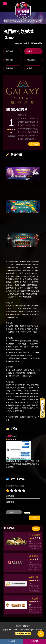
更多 (36, 528)
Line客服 (12, 641)
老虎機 (30, 68)
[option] (23, 91)
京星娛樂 (34, 599)
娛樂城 (30, 51)
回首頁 (19, 626)
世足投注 (10, 60)
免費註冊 (34, 641)
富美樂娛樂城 (35, 556)
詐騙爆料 (10, 68)
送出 (35, 517)
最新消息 (27, 626)
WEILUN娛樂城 (35, 578)
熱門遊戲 (10, 51)
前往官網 (34, 144)
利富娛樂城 (35, 535)
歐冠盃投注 (31, 60)
